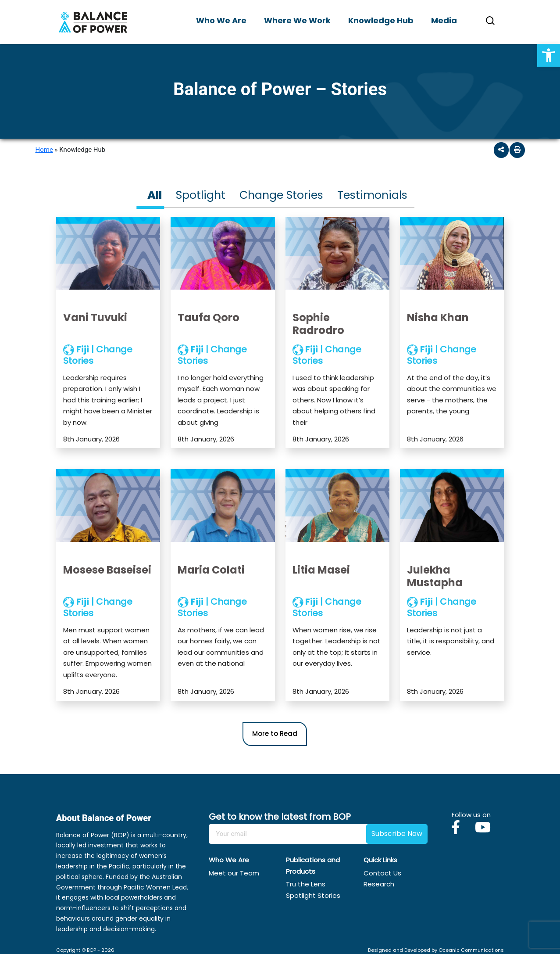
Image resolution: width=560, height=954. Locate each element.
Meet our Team (234, 873)
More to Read (275, 733)
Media (444, 20)
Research (379, 884)
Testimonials (372, 195)
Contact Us (382, 873)
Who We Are (221, 20)
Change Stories (281, 195)
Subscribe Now (397, 834)
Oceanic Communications (471, 950)
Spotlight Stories (313, 895)
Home (44, 150)
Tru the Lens (306, 884)
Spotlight (201, 195)
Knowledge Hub (381, 20)
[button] (549, 55)
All (155, 195)
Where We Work (297, 20)
